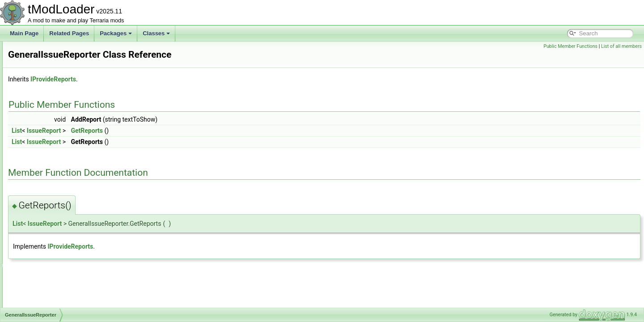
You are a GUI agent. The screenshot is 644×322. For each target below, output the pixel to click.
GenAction (42, 149)
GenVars (40, 267)
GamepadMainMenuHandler (63, 61)
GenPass (40, 218)
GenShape (42, 238)
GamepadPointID (50, 80)
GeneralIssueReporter (56, 179)
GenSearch (43, 228)
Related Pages (69, 33)
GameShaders (47, 90)
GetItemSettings (49, 277)
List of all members (621, 46)
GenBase (41, 159)
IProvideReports (165, 79)
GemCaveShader (50, 140)
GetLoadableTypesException (64, 287)
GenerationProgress (53, 189)
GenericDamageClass (56, 199)
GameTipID (43, 110)
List (129, 131)
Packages (116, 33)
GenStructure (45, 258)
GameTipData (46, 100)
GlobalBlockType (50, 307)
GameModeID (46, 51)
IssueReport (156, 131)
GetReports (199, 131)
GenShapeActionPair (55, 248)
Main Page (24, 33)
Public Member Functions (570, 46)
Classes (156, 33)
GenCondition (46, 169)
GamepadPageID (50, 71)
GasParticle (43, 130)
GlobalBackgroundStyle (57, 297)
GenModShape (48, 208)
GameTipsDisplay (51, 120)
